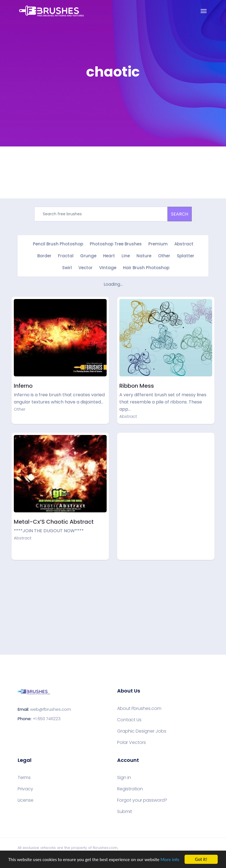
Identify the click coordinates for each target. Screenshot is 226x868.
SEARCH (180, 214)
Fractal (66, 256)
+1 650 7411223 (47, 719)
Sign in (124, 778)
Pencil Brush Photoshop (58, 244)
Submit (125, 812)
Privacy (25, 789)
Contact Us (129, 720)
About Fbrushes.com (139, 709)
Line (126, 256)
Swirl (67, 268)
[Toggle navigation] (204, 11)
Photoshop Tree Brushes (116, 244)
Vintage (108, 268)
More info (170, 860)
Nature (144, 256)
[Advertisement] (166, 474)
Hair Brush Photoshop (146, 268)
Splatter (186, 256)
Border (44, 256)
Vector (86, 268)
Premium (158, 244)
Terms (24, 778)
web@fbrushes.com (51, 709)
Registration (130, 789)
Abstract (184, 244)
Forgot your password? (142, 800)
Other (164, 256)
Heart (109, 256)
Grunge (88, 256)
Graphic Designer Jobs (142, 731)
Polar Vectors (132, 743)
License (26, 800)
